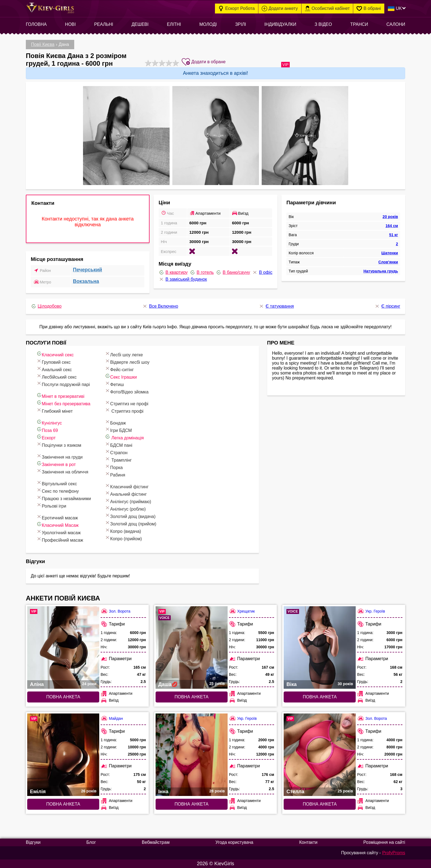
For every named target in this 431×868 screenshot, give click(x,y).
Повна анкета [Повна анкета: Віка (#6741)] (320, 697)
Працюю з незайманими (64, 498)
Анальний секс (54, 369)
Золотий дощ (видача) (130, 516)
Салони (396, 24)
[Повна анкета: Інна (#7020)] (192, 755)
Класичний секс (55, 354)
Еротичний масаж (57, 517)
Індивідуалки (280, 24)
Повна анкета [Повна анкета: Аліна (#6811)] (63, 697)
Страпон (116, 452)
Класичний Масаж (57, 524)
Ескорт (46, 437)
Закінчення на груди (59, 456)
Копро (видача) (123, 531)
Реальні (103, 24)
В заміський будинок (183, 279)
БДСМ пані (118, 444)
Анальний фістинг (126, 493)
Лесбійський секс (56, 376)
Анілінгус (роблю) (125, 508)
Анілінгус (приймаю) (128, 501)
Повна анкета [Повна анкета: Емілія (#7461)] (63, 804)
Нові (71, 24)
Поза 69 (47, 430)
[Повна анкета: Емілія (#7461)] (63, 755)
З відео (323, 24)
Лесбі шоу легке (124, 354)
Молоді (208, 24)
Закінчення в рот (56, 464)
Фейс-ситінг (119, 369)
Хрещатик (242, 611)
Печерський (87, 270)
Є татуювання (276, 306)
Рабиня (115, 474)
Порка (114, 467)
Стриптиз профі (124, 410)
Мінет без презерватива (63, 403)
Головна (36, 24)
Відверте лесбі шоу (127, 361)
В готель (202, 272)
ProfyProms (394, 853)
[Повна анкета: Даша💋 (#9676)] (192, 647)
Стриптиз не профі (127, 403)
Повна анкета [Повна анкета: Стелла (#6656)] (320, 804)
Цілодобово (46, 306)
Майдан (112, 718)
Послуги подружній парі (63, 384)
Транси (359, 24)
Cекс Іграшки (121, 376)
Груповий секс (53, 361)
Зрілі (241, 24)
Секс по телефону (58, 490)
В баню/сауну (233, 272)
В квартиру (173, 272)
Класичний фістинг (127, 486)
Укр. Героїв (371, 611)
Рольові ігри (51, 505)
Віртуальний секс (57, 483)
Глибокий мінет (55, 410)
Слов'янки (388, 262)
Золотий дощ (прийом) (131, 523)
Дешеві (140, 24)
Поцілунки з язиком (59, 444)
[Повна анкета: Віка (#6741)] (320, 647)
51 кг (394, 235)
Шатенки (390, 253)
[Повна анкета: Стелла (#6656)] (320, 755)
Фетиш (114, 384)
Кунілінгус (49, 422)
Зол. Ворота (115, 611)
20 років (390, 217)
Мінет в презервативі (60, 396)
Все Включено (160, 306)
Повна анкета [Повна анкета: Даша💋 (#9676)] (191, 697)
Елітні (174, 24)
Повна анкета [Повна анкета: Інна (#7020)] (191, 804)
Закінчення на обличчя (62, 471)
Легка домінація (124, 437)
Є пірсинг (387, 306)
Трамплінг (118, 459)
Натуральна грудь (381, 271)
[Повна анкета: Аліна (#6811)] (63, 647)
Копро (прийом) (123, 538)
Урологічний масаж (59, 532)
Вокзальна (86, 281)
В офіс (262, 272)
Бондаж (115, 422)
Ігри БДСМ (118, 430)
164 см (392, 226)
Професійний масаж (60, 539)
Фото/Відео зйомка (127, 391)
